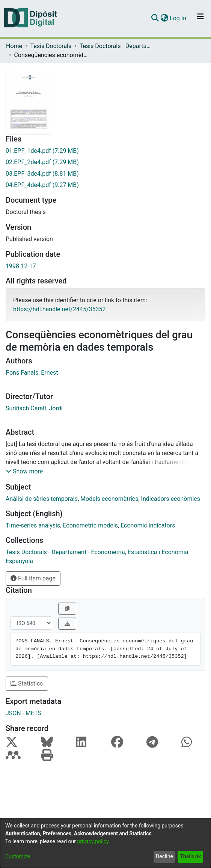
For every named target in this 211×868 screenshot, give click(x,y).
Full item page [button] (33, 578)
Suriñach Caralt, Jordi (34, 408)
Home (14, 46)
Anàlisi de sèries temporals (42, 499)
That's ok (190, 856)
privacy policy (93, 841)
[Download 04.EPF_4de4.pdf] (105, 185)
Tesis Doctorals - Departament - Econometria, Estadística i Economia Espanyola (117, 46)
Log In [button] (178, 18)
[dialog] (105, 843)
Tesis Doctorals (51, 46)
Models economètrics (109, 499)
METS (33, 713)
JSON (13, 713)
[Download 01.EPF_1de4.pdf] (105, 151)
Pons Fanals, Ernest (32, 373)
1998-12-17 (21, 266)
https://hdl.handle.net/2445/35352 (59, 309)
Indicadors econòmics (171, 499)
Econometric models (90, 525)
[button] (24, 472)
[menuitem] (164, 18)
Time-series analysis (33, 525)
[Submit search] (155, 18)
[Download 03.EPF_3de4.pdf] (105, 174)
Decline (164, 856)
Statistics (27, 683)
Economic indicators (148, 525)
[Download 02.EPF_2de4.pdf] (105, 162)
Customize (18, 856)
